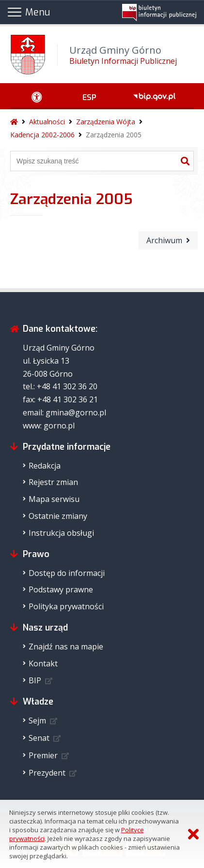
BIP (35, 680)
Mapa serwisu (54, 499)
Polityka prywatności (66, 606)
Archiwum (164, 240)
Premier (43, 755)
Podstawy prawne (61, 589)
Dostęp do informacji (67, 573)
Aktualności (47, 122)
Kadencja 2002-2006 (42, 135)
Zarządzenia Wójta (106, 122)
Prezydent (47, 773)
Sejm (37, 721)
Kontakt (43, 663)
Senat (39, 738)
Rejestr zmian (53, 482)
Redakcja (45, 466)
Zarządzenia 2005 (114, 135)
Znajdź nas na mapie (66, 647)
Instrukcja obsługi (61, 533)
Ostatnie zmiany (58, 516)
